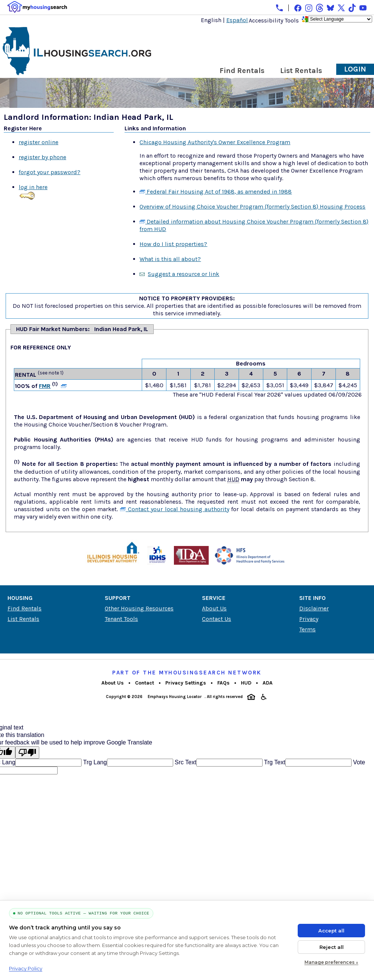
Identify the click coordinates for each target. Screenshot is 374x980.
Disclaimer (314, 608)
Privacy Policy (26, 968)
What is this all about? (170, 259)
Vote (358, 762)
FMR (45, 386)
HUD (246, 683)
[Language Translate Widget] (340, 19)
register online (39, 142)
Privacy (309, 619)
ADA (268, 683)
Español (237, 20)
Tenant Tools (121, 619)
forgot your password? (50, 172)
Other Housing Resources (139, 608)
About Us (214, 608)
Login (355, 69)
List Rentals (301, 71)
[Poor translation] (27, 753)
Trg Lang (94, 762)
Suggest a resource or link (183, 274)
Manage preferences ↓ (331, 962)
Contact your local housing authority (175, 509)
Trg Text (274, 762)
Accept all (331, 931)
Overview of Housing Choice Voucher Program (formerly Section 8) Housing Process (252, 207)
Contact (145, 683)
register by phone (42, 157)
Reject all (332, 947)
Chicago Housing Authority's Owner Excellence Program (215, 142)
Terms (307, 629)
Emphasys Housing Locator (175, 697)
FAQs (223, 683)
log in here (33, 187)
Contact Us (217, 619)
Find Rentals (242, 71)
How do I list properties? (173, 244)
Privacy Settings (186, 683)
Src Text (185, 762)
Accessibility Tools (274, 20)
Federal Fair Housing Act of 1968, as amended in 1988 (216, 192)
